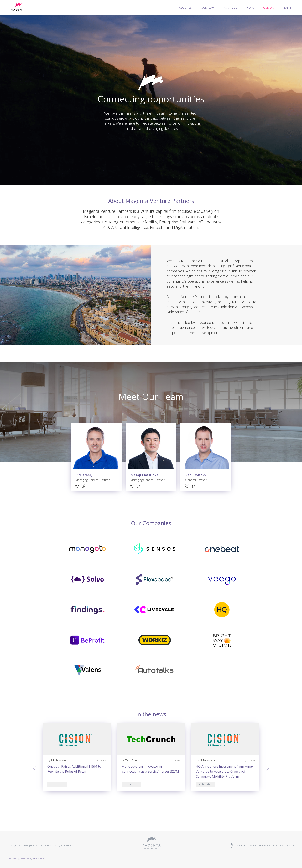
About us (185, 8)
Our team (208, 8)
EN (286, 8)
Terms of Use (38, 859)
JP (291, 8)
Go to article (57, 784)
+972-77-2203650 (285, 846)
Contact (269, 8)
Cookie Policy (26, 859)
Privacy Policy (13, 859)
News (250, 8)
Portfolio (230, 8)
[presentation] (34, 768)
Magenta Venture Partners (18, 8)
